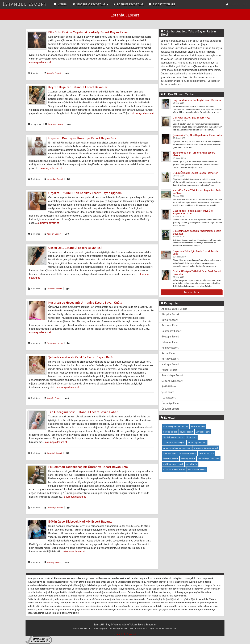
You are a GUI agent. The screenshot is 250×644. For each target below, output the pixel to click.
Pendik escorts (198, 426)
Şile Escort (168, 392)
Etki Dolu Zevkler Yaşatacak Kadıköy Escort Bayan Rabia (88, 32)
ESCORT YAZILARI (162, 4)
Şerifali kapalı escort (174, 437)
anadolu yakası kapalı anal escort (180, 453)
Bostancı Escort (170, 325)
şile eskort (191, 437)
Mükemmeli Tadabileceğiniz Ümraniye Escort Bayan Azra (88, 467)
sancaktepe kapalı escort (176, 426)
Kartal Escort (169, 353)
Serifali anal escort (197, 469)
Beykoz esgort (203, 432)
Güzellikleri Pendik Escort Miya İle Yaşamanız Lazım (193, 212)
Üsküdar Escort (170, 409)
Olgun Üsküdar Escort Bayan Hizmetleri (196, 173)
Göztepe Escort (170, 336)
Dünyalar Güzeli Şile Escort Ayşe (192, 118)
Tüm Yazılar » (192, 292)
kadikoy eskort (188, 459)
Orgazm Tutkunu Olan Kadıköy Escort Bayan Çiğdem (85, 193)
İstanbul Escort (55, 124)
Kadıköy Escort (54, 73)
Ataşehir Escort (170, 314)
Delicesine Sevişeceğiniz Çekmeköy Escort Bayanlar (197, 232)
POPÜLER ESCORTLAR (128, 4)
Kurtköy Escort (170, 359)
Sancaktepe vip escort (209, 459)
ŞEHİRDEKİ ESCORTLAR (90, 4)
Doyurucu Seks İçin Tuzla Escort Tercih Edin (195, 252)
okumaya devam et (40, 62)
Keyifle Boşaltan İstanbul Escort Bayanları (78, 87)
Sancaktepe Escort (172, 375)
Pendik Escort (169, 370)
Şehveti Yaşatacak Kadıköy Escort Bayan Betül (81, 357)
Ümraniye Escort (55, 179)
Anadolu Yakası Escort (174, 309)
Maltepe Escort (170, 364)
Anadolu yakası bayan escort (178, 448)
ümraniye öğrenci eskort (206, 448)
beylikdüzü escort (126, 634)
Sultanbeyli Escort (172, 381)
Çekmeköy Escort (172, 331)
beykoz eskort (170, 432)
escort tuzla (192, 464)
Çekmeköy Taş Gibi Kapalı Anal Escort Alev (198, 135)
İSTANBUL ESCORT (25, 4)
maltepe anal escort (173, 464)
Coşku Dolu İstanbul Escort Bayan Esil (75, 248)
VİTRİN (61, 4)
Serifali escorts (206, 453)
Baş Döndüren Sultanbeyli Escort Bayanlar (197, 100)
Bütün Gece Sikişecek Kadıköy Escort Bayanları (81, 521)
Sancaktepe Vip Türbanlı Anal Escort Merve (194, 154)
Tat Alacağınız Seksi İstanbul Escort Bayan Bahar (83, 412)
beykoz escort (186, 432)
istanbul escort (171, 459)
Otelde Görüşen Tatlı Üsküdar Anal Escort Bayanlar (197, 273)
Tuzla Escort (169, 398)
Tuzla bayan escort (197, 442)
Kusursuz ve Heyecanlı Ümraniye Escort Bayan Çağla (85, 302)
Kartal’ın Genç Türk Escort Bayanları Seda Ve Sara (197, 192)
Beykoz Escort (170, 320)
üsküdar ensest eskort (174, 469)
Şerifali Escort (170, 386)
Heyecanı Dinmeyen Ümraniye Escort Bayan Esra (82, 138)
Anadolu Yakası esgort (174, 442)
